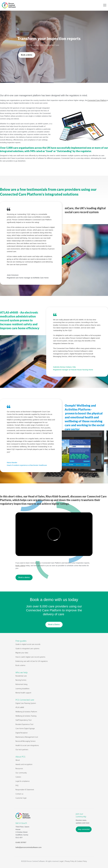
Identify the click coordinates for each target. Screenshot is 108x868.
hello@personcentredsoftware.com (29, 847)
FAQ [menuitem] (17, 785)
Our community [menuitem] (21, 773)
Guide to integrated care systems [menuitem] (27, 649)
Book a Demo (54, 624)
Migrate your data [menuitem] (22, 653)
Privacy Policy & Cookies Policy (76, 861)
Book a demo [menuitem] (20, 665)
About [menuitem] (18, 760)
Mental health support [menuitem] (23, 693)
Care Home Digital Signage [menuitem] (25, 728)
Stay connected (84, 829)
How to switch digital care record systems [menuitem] (30, 657)
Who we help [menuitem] (22, 672)
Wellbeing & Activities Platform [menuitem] (26, 712)
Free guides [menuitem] (21, 641)
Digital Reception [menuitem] (22, 733)
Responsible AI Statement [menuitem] (25, 790)
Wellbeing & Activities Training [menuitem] (26, 716)
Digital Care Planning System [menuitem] (26, 703)
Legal (61, 861)
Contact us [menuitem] (19, 794)
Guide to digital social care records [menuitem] (28, 644)
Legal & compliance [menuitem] (23, 781)
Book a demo (27, 55)
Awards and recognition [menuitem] (24, 764)
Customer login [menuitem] (21, 798)
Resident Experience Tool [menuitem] (24, 724)
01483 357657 (21, 842)
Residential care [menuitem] (21, 676)
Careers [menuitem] (18, 777)
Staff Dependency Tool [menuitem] (23, 720)
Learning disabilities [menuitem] (22, 689)
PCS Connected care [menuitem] (25, 700)
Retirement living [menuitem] (21, 684)
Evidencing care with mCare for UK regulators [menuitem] (32, 661)
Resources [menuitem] (19, 768)
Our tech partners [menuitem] (22, 750)
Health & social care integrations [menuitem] (27, 745)
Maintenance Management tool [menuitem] (27, 737)
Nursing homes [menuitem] (21, 680)
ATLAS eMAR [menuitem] (20, 707)
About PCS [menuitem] (20, 757)
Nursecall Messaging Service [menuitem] (25, 741)
